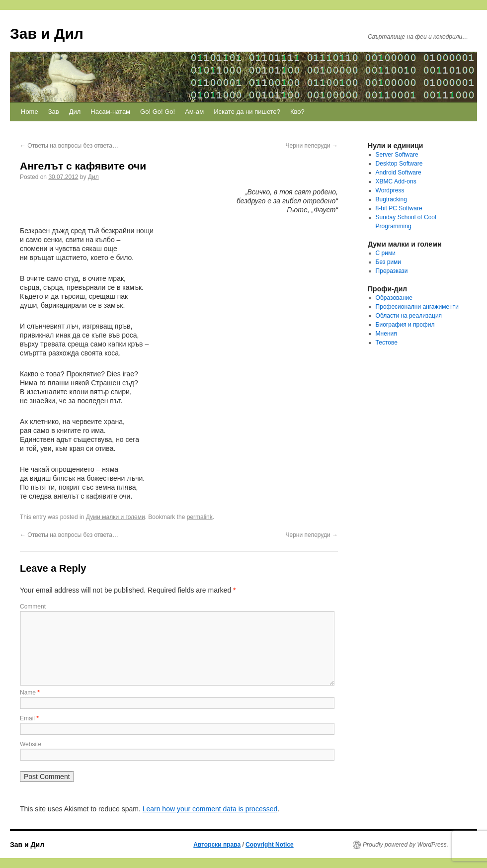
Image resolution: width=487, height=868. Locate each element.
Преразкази (392, 271)
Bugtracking (391, 199)
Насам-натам (110, 112)
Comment (33, 607)
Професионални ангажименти (417, 307)
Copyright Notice (270, 845)
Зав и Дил (47, 34)
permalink (200, 517)
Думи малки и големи (116, 517)
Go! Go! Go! (158, 112)
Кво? (297, 112)
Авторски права (217, 845)
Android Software (399, 173)
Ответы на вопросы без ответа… (69, 146)
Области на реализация (409, 316)
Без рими (388, 262)
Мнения (386, 334)
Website (31, 744)
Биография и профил (405, 325)
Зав (54, 112)
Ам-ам (194, 112)
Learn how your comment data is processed (210, 809)
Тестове (387, 343)
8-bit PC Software (399, 208)
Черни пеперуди (312, 146)
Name (30, 693)
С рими (386, 253)
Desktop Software (399, 164)
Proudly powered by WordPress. (406, 845)
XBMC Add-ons (396, 181)
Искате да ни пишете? (247, 112)
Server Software (397, 155)
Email (29, 718)
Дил (75, 112)
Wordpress (390, 190)
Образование (394, 298)
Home (30, 112)
